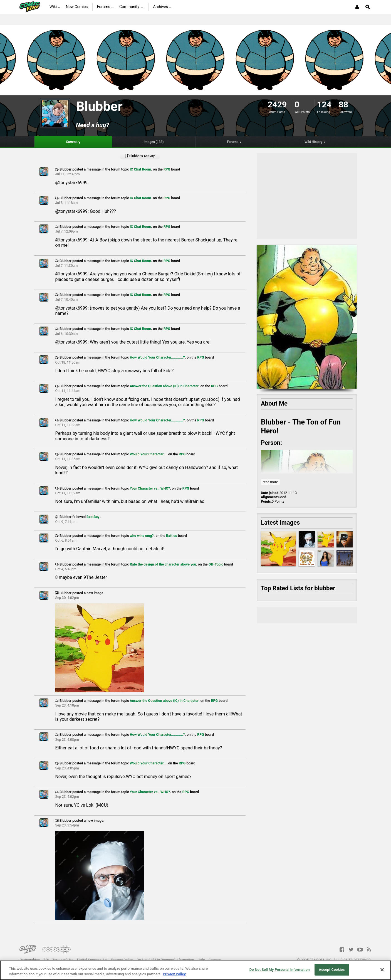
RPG (167, 169)
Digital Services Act (92, 960)
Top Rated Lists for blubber (298, 588)
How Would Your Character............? (157, 357)
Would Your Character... (148, 454)
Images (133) (154, 142)
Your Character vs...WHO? (150, 488)
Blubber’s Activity (140, 156)
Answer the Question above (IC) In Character (164, 386)
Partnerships (30, 960)
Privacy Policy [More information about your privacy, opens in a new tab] (174, 974)
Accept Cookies (332, 970)
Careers (215, 960)
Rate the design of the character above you (163, 564)
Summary (73, 142)
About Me (274, 403)
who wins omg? (142, 536)
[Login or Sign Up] (357, 7)
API (46, 960)
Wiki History (314, 142)
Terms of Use (63, 960)
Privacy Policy (122, 960)
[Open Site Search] (368, 7)
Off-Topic (216, 564)
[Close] (382, 970)
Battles (171, 536)
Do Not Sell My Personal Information (165, 960)
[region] (195, 970)
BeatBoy (93, 517)
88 (343, 104)
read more (270, 482)
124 (324, 104)
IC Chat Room (141, 169)
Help (201, 960)
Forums (233, 142)
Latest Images (280, 523)
